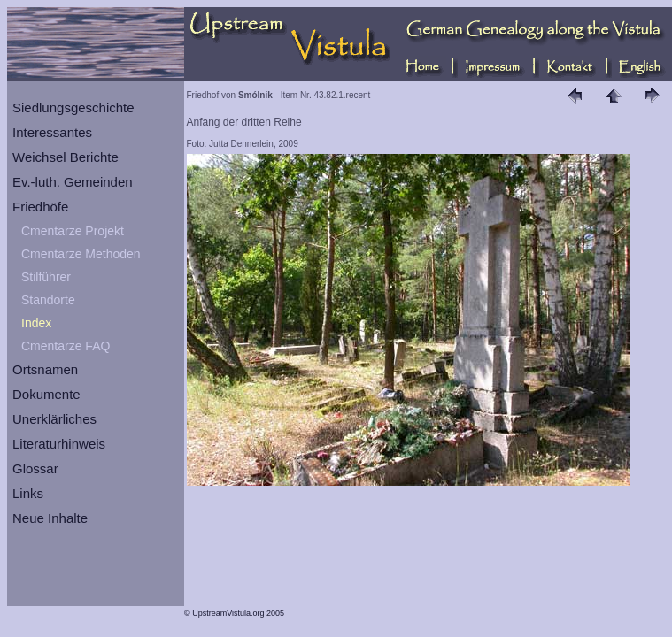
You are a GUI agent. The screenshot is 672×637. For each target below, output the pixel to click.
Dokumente (46, 394)
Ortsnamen (45, 369)
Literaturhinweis (59, 444)
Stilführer (46, 277)
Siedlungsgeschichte (73, 107)
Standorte (48, 300)
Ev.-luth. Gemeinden (73, 182)
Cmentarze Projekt (73, 231)
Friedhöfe (40, 207)
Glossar (35, 468)
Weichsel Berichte (66, 157)
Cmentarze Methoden (81, 254)
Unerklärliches (54, 419)
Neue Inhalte (50, 518)
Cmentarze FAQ (66, 346)
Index (36, 323)
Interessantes (52, 132)
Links (28, 493)
